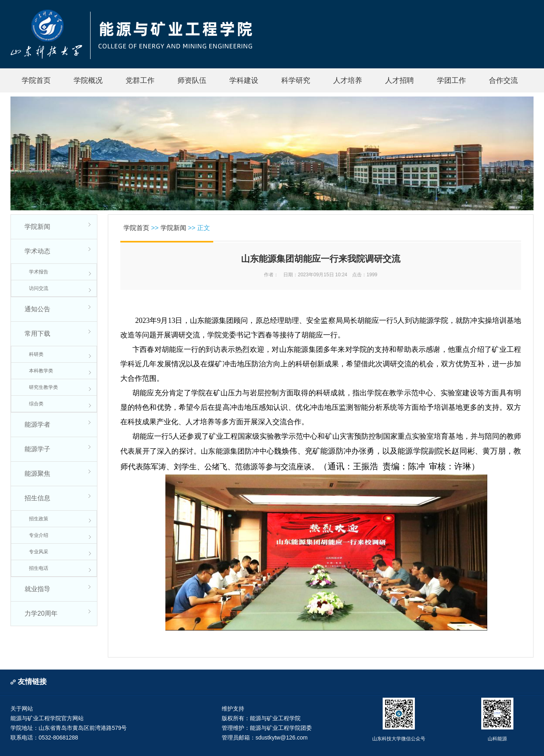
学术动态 (37, 251)
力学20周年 (41, 613)
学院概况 (88, 80)
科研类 (36, 354)
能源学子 (37, 449)
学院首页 (36, 80)
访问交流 (39, 288)
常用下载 (37, 334)
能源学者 (37, 424)
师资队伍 (192, 80)
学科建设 (244, 80)
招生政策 (39, 519)
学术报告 (39, 272)
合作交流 (503, 80)
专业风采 (39, 552)
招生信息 (37, 498)
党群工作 (140, 80)
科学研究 (296, 80)
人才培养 (348, 80)
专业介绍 (39, 535)
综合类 (36, 404)
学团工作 (451, 80)
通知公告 (37, 309)
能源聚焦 (37, 474)
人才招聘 (400, 80)
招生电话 (39, 568)
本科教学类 (41, 371)
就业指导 (37, 589)
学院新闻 (37, 227)
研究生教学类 (43, 387)
